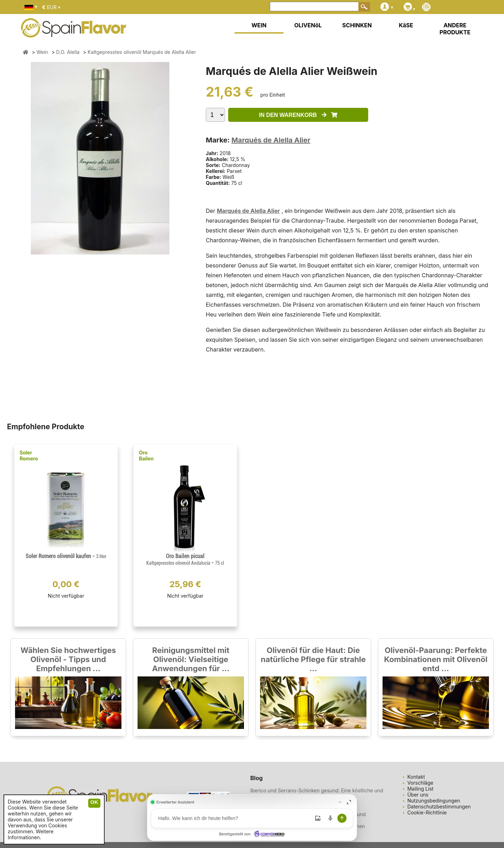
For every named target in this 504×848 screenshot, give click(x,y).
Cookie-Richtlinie (427, 812)
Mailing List (421, 789)
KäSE (406, 25)
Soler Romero (29, 456)
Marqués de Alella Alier (271, 140)
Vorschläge (420, 783)
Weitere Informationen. (31, 834)
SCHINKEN (357, 25)
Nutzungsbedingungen (434, 801)
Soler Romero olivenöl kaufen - (66, 556)
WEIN (259, 25)
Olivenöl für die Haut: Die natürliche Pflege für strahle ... (313, 659)
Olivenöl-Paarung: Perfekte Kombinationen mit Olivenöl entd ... (436, 659)
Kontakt (416, 777)
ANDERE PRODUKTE (455, 29)
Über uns (418, 795)
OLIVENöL (308, 25)
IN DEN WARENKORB (298, 115)
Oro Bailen (146, 456)
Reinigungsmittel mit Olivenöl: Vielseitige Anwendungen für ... (191, 659)
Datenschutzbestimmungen (439, 807)
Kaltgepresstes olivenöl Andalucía (179, 563)
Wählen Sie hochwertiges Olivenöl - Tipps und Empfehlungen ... (68, 659)
